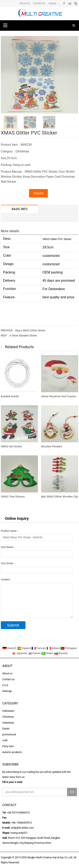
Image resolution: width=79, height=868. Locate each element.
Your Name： (8, 547)
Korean (35, 653)
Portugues (68, 648)
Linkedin (70, 3)
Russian (61, 653)
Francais (39, 648)
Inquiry (52, 3)
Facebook (64, 3)
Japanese (20, 653)
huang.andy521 (19, 833)
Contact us (8, 679)
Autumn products (12, 752)
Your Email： (8, 563)
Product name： (10, 531)
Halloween (8, 711)
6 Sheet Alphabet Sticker (23, 336)
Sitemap (7, 691)
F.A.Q (5, 685)
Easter (6, 729)
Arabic (48, 653)
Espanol (24, 648)
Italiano (54, 648)
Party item (8, 746)
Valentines (8, 723)
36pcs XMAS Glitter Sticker (30, 331)
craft (5, 740)
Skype (76, 3)
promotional (9, 735)
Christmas (22, 151)
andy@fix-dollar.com (22, 828)
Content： (7, 580)
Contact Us (39, 3)
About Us (25, 3)
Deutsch (10, 648)
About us (7, 673)
